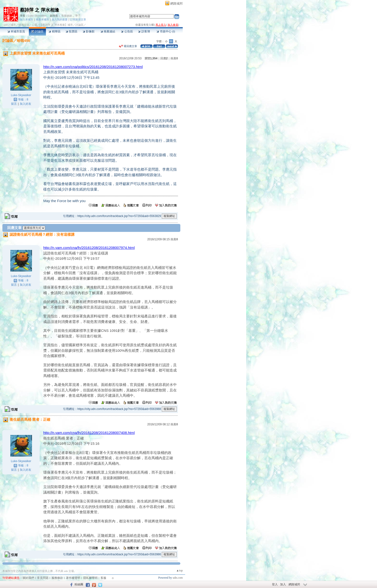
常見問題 (43, 578)
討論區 (37, 31)
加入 (283, 584)
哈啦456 (23, 40)
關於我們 (28, 578)
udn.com (178, 578)
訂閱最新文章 (78, 19)
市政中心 (166, 31)
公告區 (127, 31)
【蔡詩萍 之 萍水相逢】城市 (56, 25)
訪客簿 (144, 31)
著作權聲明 (73, 578)
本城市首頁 (16, 31)
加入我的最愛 (60, 19)
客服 (103, 578)
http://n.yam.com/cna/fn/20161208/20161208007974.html (89, 248)
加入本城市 (27, 19)
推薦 (174, 58)
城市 (13, 25)
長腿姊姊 (67, 16)
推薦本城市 (42, 19)
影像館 (89, 31)
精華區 (54, 31)
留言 (14, 104)
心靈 (34, 25)
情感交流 (24, 25)
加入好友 (25, 104)
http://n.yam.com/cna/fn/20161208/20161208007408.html (89, 433)
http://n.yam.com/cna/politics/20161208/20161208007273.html (93, 67)
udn (6, 25)
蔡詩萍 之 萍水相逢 (40, 10)
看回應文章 (128, 46)
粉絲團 (79, 584)
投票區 (72, 31)
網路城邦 (176, 3)
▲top (179, 570)
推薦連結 (108, 31)
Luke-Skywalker (37, 16)
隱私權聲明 (90, 578)
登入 (275, 584)
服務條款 (57, 578)
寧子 (78, 16)
